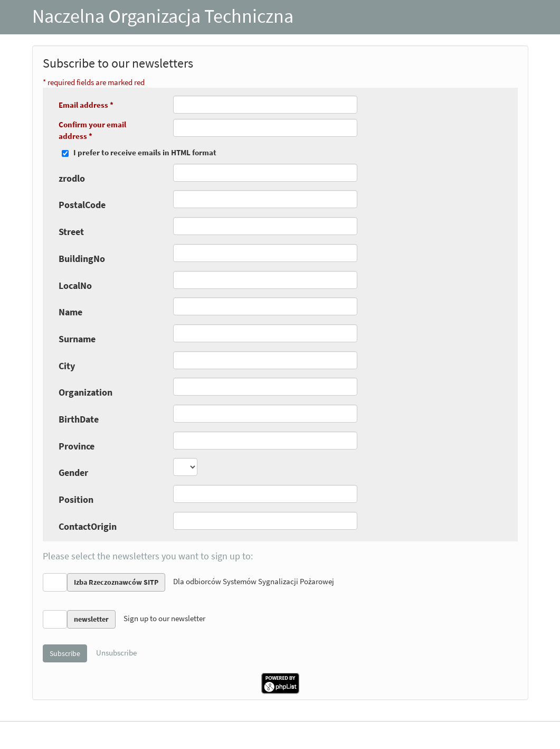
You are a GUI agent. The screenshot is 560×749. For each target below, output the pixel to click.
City (67, 366)
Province (77, 446)
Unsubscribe (116, 653)
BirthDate (79, 419)
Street (71, 232)
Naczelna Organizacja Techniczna (163, 16)
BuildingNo (82, 259)
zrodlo (72, 178)
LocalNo (75, 285)
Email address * (86, 105)
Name (70, 312)
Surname (77, 339)
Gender (73, 472)
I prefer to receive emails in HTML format (145, 152)
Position (76, 499)
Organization (86, 392)
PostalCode (82, 205)
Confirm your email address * (92, 130)
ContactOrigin (88, 526)
